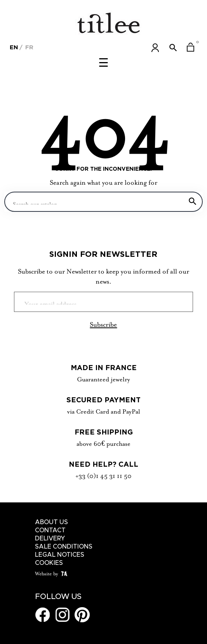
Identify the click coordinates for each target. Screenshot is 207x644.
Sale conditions (64, 547)
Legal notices (60, 555)
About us (51, 522)
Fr (28, 47)
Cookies (49, 563)
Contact (50, 530)
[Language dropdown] (14, 47)
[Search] (103, 202)
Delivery (50, 538)
